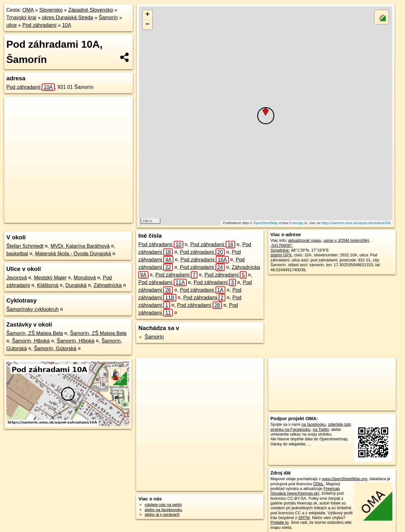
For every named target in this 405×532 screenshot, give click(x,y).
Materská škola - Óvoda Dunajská (73, 254)
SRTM (304, 518)
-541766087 (281, 245)
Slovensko (51, 10)
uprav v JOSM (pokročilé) (346, 240)
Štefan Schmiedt (25, 246)
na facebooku (314, 424)
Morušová (85, 278)
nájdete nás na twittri (163, 505)
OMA (28, 10)
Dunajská (76, 285)
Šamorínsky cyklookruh (32, 309)
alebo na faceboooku (163, 510)
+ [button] (148, 15)
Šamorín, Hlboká (31, 341)
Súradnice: (280, 250)
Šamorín (108, 18)
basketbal (17, 254)
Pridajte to (280, 522)
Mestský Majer (50, 278)
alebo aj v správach (162, 514)
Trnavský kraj (21, 18)
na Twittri (321, 429)
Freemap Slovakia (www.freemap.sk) (305, 491)
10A (66, 25)
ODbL (318, 484)
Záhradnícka (108, 285)
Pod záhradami (40, 25)
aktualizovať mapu (305, 240)
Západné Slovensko (91, 10)
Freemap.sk (298, 223)
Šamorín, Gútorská (55, 349)
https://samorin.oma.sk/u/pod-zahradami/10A (356, 223)
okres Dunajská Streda (67, 18)
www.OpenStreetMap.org (344, 479)
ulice (12, 25)
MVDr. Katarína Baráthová (80, 246)
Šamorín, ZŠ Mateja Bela (35, 333)
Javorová (17, 278)
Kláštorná (48, 285)
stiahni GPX (281, 255)
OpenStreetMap (266, 223)
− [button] (148, 25)
